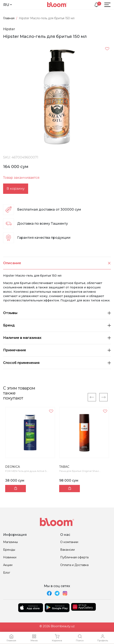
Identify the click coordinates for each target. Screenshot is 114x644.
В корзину (16, 189)
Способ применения (57, 363)
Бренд (57, 325)
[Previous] (92, 397)
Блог (7, 573)
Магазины (10, 542)
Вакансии (67, 550)
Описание (57, 263)
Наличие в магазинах (57, 338)
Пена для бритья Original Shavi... (80, 471)
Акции (8, 565)
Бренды (9, 550)
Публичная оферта (74, 557)
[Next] (103, 397)
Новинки (10, 557)
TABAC (64, 467)
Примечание (57, 350)
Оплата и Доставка (74, 565)
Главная (9, 18)
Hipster (9, 29)
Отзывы (57, 313)
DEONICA (13, 467)
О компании (69, 542)
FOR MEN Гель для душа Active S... (27, 471)
